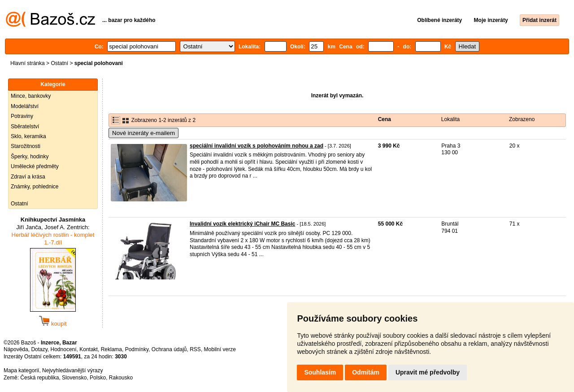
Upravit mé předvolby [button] (428, 372)
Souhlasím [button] (320, 372)
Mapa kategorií (21, 370)
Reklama (111, 349)
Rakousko (121, 378)
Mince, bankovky (31, 96)
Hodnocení (64, 349)
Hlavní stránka (28, 63)
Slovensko (74, 378)
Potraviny (22, 116)
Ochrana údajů (169, 349)
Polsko (98, 378)
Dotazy (39, 349)
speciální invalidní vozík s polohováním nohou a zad (257, 146)
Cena (385, 119)
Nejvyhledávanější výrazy (72, 370)
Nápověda (16, 349)
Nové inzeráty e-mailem (143, 133)
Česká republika (39, 378)
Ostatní (59, 63)
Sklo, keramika (28, 136)
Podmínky (137, 349)
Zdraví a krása (28, 177)
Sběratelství (25, 126)
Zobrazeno (522, 119)
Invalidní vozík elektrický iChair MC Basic (242, 224)
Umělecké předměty (35, 166)
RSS (195, 349)
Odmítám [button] (366, 372)
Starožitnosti (26, 146)
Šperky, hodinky (30, 157)
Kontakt (89, 349)
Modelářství (25, 106)
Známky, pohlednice (35, 187)
